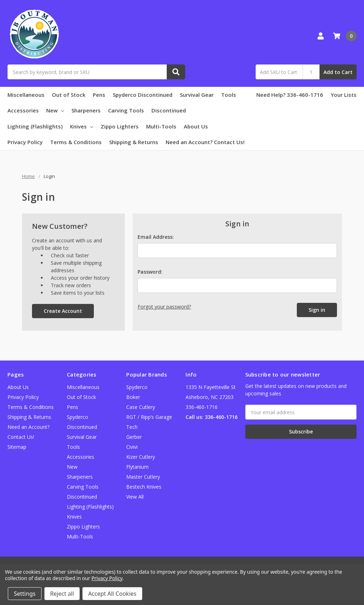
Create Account (63, 311)
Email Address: (156, 237)
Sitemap (17, 447)
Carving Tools (126, 110)
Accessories (23, 110)
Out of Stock (69, 95)
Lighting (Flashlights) (35, 126)
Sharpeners (86, 110)
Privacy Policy (25, 142)
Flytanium (137, 467)
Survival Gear (197, 95)
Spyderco (137, 387)
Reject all (62, 594)
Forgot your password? (164, 307)
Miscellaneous (26, 95)
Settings (25, 594)
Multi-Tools (161, 126)
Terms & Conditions (76, 142)
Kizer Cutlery (141, 457)
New (55, 110)
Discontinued (169, 110)
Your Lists (344, 95)
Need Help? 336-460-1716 (290, 95)
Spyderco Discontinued (143, 95)
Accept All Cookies (112, 594)
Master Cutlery (143, 477)
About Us (196, 126)
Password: (150, 272)
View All (135, 497)
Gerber (134, 437)
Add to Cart (338, 72)
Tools (229, 95)
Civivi (132, 447)
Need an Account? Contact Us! (205, 142)
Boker (133, 397)
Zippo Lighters (120, 126)
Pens (99, 95)
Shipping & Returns (134, 142)
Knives (82, 126)
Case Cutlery (141, 407)
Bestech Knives (144, 487)
